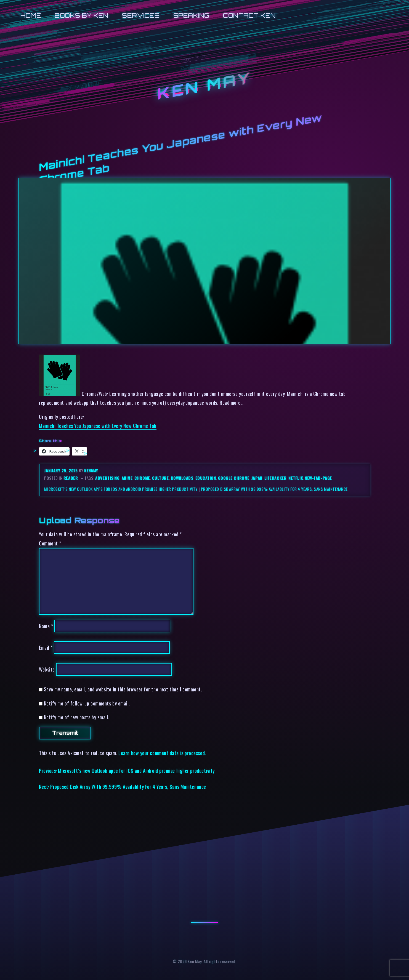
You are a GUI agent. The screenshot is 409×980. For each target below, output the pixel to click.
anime (127, 478)
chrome (142, 478)
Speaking (191, 15)
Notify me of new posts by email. (77, 717)
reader (71, 478)
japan (257, 478)
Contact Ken (249, 15)
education (206, 478)
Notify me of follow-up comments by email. (87, 703)
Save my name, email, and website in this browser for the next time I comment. (123, 689)
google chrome (234, 478)
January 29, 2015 (61, 471)
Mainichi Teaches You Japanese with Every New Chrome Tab (98, 426)
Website (47, 669)
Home (31, 15)
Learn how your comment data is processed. (162, 753)
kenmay (91, 471)
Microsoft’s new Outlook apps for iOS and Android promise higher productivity (121, 489)
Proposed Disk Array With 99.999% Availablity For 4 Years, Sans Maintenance (274, 489)
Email (46, 647)
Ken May (204, 86)
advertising (107, 478)
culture (160, 478)
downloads (182, 478)
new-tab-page (318, 478)
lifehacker (275, 478)
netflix (296, 478)
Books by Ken (82, 15)
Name (46, 626)
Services (141, 15)
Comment (50, 543)
